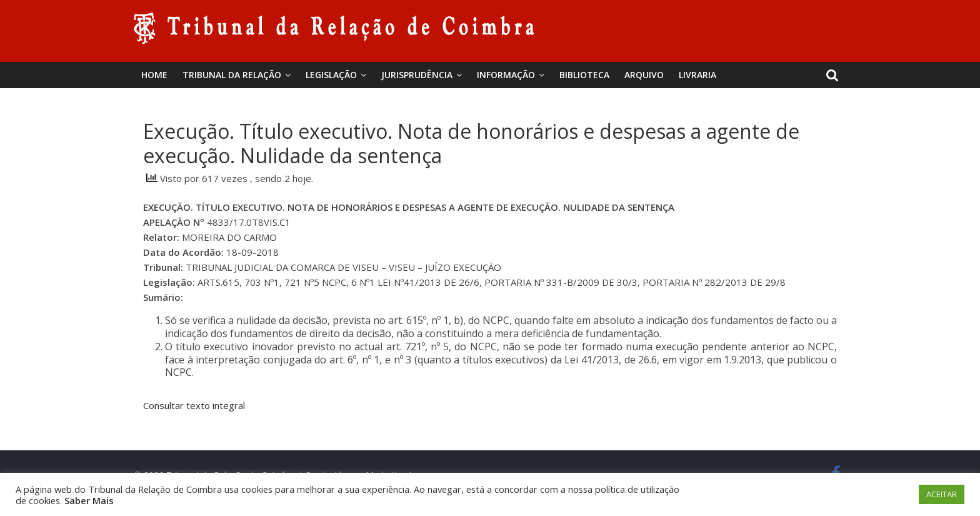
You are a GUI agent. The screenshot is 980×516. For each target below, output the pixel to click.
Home (154, 75)
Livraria (697, 75)
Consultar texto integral (194, 405)
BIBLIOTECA (584, 75)
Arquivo (644, 75)
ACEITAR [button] (942, 494)
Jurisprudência (417, 75)
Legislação (331, 75)
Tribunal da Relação (232, 75)
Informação (506, 75)
